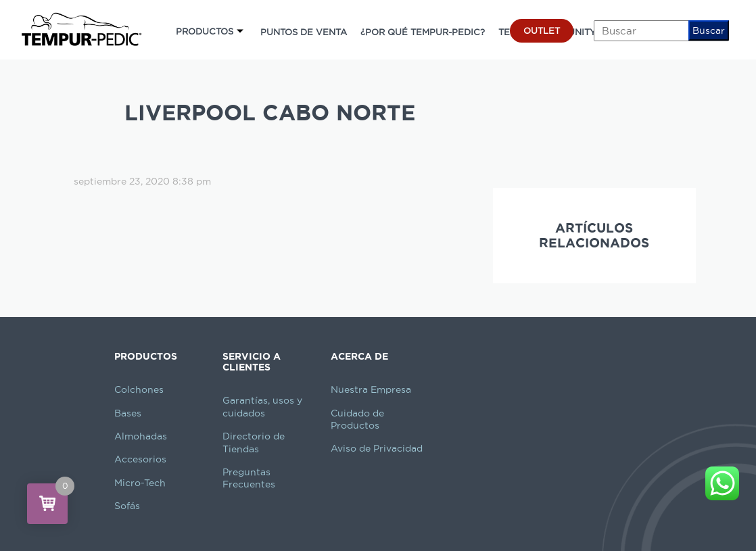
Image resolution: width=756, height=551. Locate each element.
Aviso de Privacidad (377, 448)
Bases (128, 413)
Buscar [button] (709, 30)
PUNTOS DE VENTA (304, 32)
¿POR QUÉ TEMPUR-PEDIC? (423, 32)
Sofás (127, 506)
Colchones (139, 389)
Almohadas (141, 436)
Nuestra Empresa (371, 389)
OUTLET (542, 30)
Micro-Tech (140, 483)
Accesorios (140, 459)
